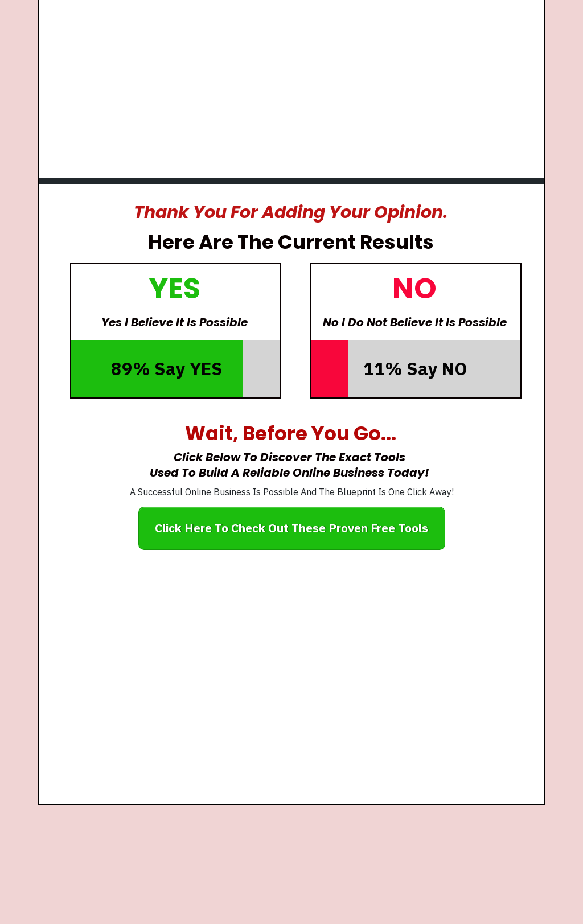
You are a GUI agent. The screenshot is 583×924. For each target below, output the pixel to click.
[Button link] (292, 528)
